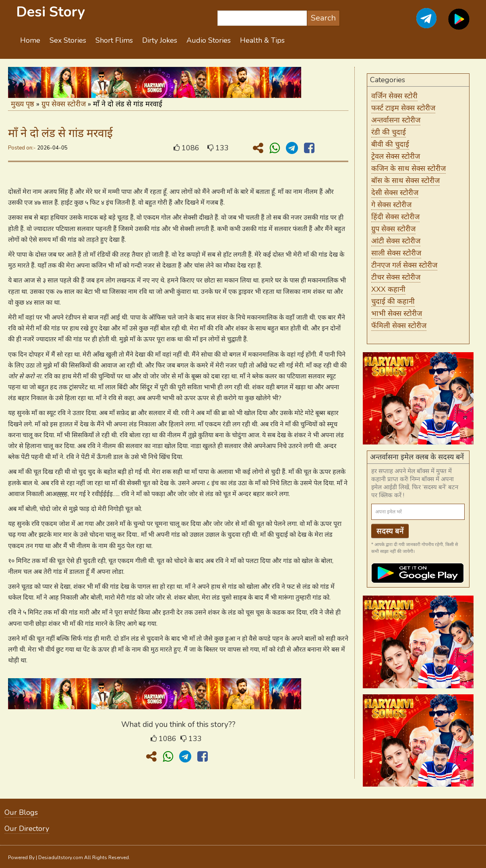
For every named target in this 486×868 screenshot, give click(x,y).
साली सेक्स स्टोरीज (396, 253)
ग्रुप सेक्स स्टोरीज (64, 104)
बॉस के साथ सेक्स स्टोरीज (405, 181)
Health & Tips (262, 40)
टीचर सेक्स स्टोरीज (396, 277)
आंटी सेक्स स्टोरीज (396, 241)
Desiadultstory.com (61, 858)
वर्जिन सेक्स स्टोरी (394, 96)
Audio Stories (209, 40)
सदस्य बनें (390, 531)
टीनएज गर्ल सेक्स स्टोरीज (404, 265)
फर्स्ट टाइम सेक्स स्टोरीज (403, 108)
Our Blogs (21, 812)
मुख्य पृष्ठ (23, 104)
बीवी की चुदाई (390, 144)
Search (323, 18)
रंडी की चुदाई (389, 132)
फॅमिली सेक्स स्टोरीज (399, 326)
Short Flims (114, 40)
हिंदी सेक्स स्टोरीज (395, 217)
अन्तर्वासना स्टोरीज (396, 120)
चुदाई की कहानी (393, 301)
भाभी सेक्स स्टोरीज (397, 314)
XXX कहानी (388, 289)
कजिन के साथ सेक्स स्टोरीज (408, 168)
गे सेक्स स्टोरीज (391, 205)
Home (30, 40)
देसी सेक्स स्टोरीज (395, 193)
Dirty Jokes (160, 40)
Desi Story (51, 12)
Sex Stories (68, 40)
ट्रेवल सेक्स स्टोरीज (396, 156)
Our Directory (27, 829)
